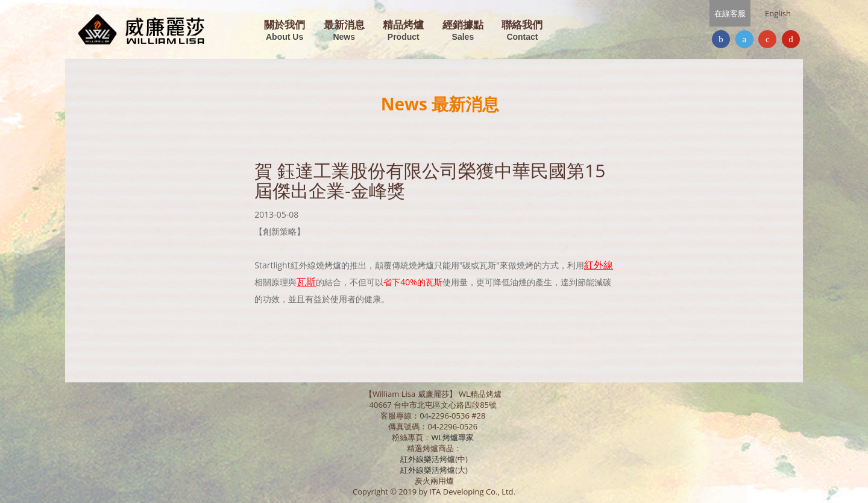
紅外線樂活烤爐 (428, 459)
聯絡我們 (522, 31)
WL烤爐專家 (453, 437)
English (778, 13)
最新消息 (344, 31)
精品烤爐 (403, 31)
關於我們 (285, 31)
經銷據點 (463, 31)
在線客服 (730, 13)
